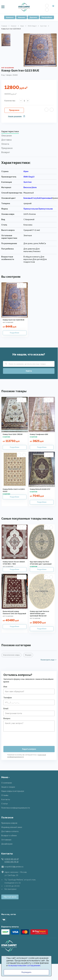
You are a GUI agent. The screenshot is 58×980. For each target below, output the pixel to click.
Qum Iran (43, 26)
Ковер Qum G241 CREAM (13, 434)
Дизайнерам (7, 844)
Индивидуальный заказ (12, 827)
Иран (22, 26)
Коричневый (46, 198)
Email (6, 709)
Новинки (22, 17)
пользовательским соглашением (24, 965)
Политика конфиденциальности (16, 808)
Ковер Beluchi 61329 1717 (40, 489)
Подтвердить (26, 972)
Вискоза (27, 187)
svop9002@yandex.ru (14, 867)
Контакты (6, 799)
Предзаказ (14, 110)
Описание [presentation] (6, 136)
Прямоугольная (31, 209)
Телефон (8, 698)
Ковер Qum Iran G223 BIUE (14, 320)
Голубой (36, 198)
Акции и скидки (8, 787)
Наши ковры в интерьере (13, 791)
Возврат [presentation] (6, 152)
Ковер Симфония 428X (39, 434)
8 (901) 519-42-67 (12, 859)
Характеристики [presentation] (10, 131)
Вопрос (7, 718)
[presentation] (23, 738)
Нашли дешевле (15, 116)
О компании (7, 783)
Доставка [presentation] (6, 140)
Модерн (28, 655)
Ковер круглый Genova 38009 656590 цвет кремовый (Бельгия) (39, 614)
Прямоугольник (46, 209)
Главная (4, 26)
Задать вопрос (29, 749)
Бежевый (28, 198)
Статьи (4, 804)
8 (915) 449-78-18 (11, 862)
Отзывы (5, 795)
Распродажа (47, 17)
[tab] (29, 132)
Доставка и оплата (10, 831)
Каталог (10, 17)
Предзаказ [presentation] (7, 148)
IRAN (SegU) (32, 26)
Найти (29, 371)
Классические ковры (11, 655)
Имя (5, 687)
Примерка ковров (9, 823)
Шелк (34, 187)
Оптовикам (6, 840)
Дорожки (33, 17)
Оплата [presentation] (5, 144)
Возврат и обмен (9, 836)
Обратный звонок (10, 897)
